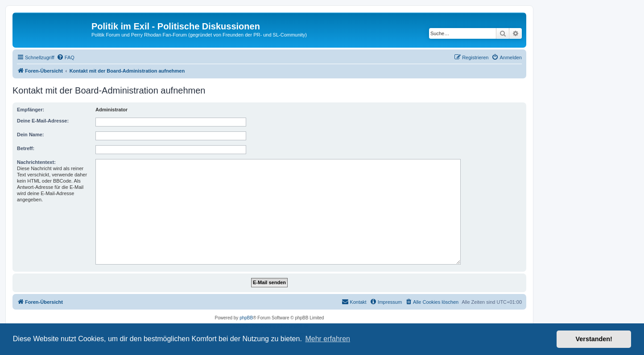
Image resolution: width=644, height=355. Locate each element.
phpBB (246, 318)
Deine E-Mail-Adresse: (43, 121)
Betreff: (26, 148)
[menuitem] (66, 57)
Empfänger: (31, 110)
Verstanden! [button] (594, 339)
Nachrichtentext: (36, 162)
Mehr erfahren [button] (328, 339)
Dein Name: (31, 135)
